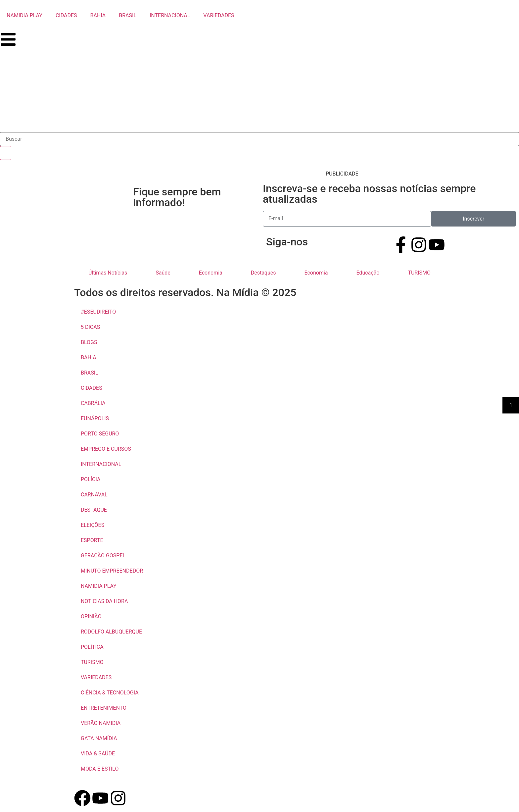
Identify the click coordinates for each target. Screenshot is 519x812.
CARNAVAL (94, 495)
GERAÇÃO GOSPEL (103, 556)
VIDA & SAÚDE (98, 754)
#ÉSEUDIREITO (98, 312)
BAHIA (98, 15)
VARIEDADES (219, 15)
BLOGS (89, 342)
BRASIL (128, 15)
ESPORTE (92, 540)
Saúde (163, 273)
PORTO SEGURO (100, 434)
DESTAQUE (94, 510)
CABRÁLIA (93, 403)
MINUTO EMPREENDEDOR (112, 571)
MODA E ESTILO (100, 769)
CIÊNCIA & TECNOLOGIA (110, 693)
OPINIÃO (91, 616)
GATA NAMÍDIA (99, 738)
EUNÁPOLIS (95, 418)
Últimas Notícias (108, 273)
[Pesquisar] (6, 153)
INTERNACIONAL (170, 15)
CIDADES (66, 15)
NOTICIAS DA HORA (104, 601)
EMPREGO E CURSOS (106, 449)
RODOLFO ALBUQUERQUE (111, 632)
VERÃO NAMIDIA (101, 723)
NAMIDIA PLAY (24, 15)
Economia (211, 273)
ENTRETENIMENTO (104, 708)
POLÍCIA (91, 479)
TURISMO (419, 273)
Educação (368, 273)
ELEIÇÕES (93, 525)
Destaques (263, 273)
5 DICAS (90, 327)
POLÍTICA (92, 647)
